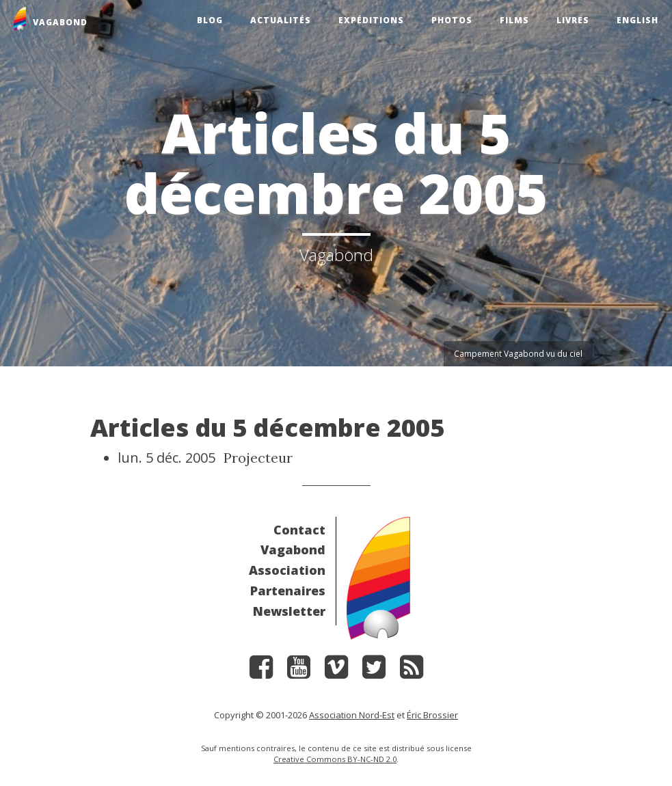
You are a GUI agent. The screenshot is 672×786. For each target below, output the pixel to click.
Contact (299, 530)
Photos (452, 20)
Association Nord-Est (352, 715)
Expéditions (371, 20)
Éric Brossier (432, 715)
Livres (573, 20)
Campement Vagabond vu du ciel (518, 354)
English (637, 20)
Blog (210, 20)
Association (287, 570)
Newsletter (289, 611)
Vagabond (293, 550)
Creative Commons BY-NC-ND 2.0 (335, 759)
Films (514, 20)
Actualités (281, 20)
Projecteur (258, 458)
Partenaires (288, 591)
